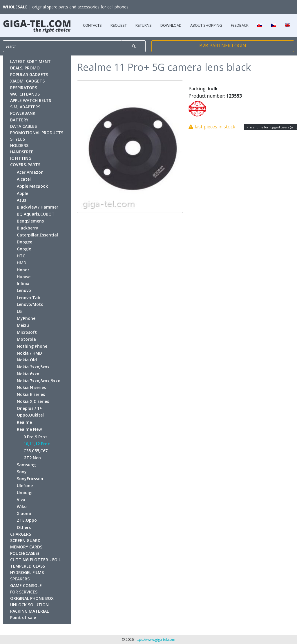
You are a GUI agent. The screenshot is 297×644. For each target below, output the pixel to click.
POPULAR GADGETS (29, 75)
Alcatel (24, 179)
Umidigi (25, 493)
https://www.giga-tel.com (155, 639)
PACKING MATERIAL (29, 611)
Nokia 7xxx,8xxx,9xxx (38, 381)
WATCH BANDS (25, 94)
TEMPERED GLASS (28, 566)
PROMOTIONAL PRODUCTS (37, 133)
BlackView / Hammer (38, 207)
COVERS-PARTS (25, 165)
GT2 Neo (32, 458)
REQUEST (119, 25)
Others (24, 527)
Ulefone (25, 486)
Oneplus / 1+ (29, 408)
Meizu (23, 325)
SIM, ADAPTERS (25, 107)
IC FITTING (21, 158)
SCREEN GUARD (25, 540)
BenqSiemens (30, 221)
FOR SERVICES (24, 592)
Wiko (22, 506)
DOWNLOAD (171, 25)
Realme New (29, 429)
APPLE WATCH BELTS (31, 100)
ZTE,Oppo (27, 520)
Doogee (25, 242)
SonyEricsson (30, 479)
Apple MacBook (32, 186)
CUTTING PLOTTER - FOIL (35, 560)
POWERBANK (23, 113)
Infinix (23, 283)
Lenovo (24, 290)
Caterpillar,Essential (37, 235)
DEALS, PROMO (25, 68)
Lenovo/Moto (30, 304)
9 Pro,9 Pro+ (36, 437)
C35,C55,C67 (36, 451)
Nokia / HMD (29, 353)
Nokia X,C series (33, 401)
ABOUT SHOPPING (206, 25)
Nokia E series (31, 394)
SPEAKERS (20, 579)
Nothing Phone (32, 346)
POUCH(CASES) (25, 553)
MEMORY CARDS (26, 547)
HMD (22, 263)
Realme (24, 422)
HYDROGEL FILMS (27, 572)
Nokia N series (31, 387)
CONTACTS (92, 25)
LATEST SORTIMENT (30, 61)
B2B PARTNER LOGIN (223, 46)
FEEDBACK (240, 25)
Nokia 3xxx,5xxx (33, 367)
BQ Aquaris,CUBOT (36, 214)
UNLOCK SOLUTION (29, 605)
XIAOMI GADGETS (27, 81)
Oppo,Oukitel (30, 415)
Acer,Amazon (30, 172)
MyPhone (26, 318)
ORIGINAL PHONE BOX (32, 598)
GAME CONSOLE (26, 585)
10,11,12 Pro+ (37, 444)
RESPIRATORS (24, 88)
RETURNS (144, 25)
